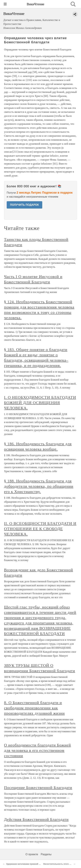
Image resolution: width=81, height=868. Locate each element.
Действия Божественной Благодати (36, 819)
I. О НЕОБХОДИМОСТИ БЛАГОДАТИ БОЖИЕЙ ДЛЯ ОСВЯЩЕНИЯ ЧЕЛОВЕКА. (40, 403)
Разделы (46, 854)
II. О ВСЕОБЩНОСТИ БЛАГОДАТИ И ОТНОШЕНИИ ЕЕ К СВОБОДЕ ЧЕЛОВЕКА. (40, 529)
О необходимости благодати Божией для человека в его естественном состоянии (37, 750)
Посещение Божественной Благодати (38, 788)
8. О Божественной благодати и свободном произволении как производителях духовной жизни (34, 708)
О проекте (32, 854)
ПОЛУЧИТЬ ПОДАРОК (24, 205)
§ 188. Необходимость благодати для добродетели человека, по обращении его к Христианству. (39, 486)
